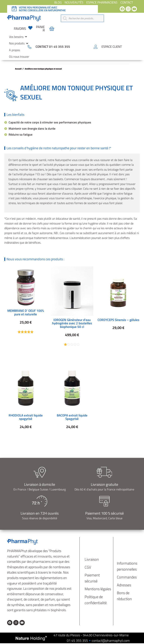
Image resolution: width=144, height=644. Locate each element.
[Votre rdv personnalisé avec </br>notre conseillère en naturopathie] (14, 9)
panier (40, 29)
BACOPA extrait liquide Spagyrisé (72, 418)
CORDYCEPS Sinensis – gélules (118, 320)
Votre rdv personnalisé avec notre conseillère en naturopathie (42, 9)
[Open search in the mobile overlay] (82, 18)
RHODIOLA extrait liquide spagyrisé (26, 418)
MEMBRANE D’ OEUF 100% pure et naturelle (26, 312)
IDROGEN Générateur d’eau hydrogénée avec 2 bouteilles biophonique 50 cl (72, 323)
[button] (18, 37)
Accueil (18, 69)
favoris (20, 29)
